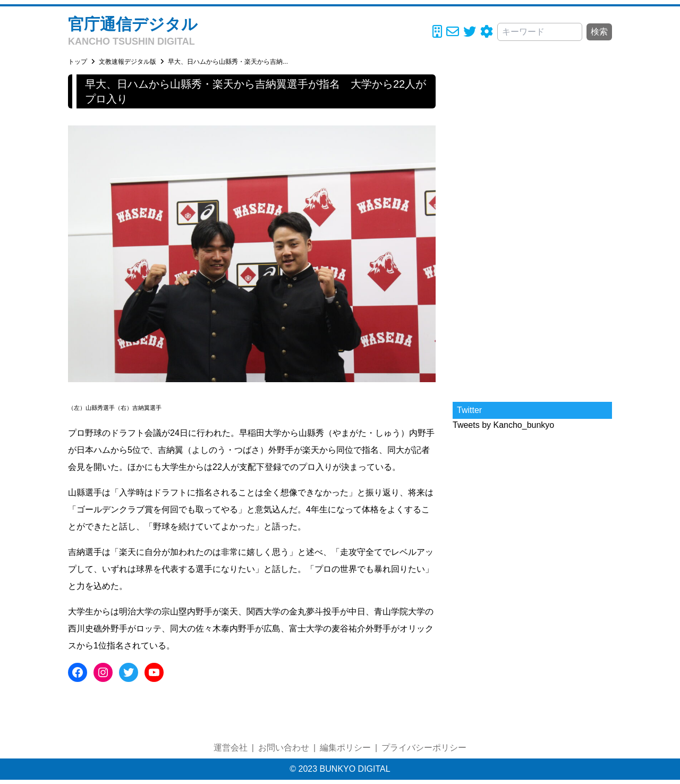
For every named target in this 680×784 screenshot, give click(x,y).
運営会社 (231, 748)
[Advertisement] (532, 234)
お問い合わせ (284, 748)
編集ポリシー (345, 748)
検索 (599, 32)
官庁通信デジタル (133, 24)
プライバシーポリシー (424, 748)
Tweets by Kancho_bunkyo (503, 425)
